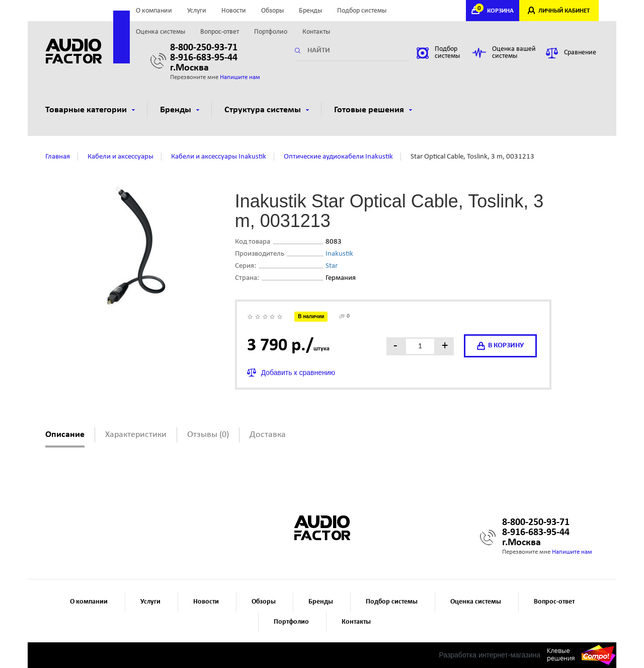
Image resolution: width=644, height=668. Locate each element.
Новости (234, 11)
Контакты (316, 32)
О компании (154, 11)
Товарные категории (90, 110)
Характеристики (136, 435)
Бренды (310, 11)
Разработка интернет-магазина (490, 655)
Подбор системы (362, 11)
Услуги (197, 11)
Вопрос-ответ (220, 32)
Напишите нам (240, 77)
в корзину (500, 346)
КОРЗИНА (496, 11)
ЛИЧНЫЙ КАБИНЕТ (564, 11)
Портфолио (271, 32)
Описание (65, 435)
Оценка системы (160, 32)
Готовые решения (373, 110)
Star (332, 266)
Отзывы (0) (208, 435)
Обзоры (272, 11)
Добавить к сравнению (298, 373)
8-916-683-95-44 (204, 58)
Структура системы (267, 110)
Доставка (268, 435)
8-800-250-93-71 (204, 48)
